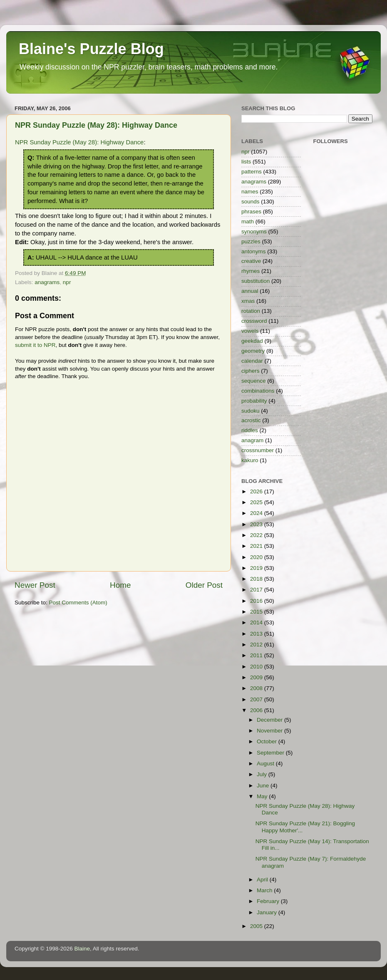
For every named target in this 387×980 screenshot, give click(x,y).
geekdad (252, 341)
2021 (257, 546)
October (268, 741)
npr (67, 282)
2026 (257, 491)
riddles (250, 430)
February (269, 901)
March (265, 890)
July (263, 774)
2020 (257, 557)
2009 (257, 677)
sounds (251, 202)
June (264, 786)
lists (246, 162)
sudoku (251, 411)
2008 (257, 688)
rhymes (251, 271)
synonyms (254, 231)
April (263, 880)
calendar (252, 361)
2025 (257, 502)
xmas (248, 301)
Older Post (204, 585)
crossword (254, 321)
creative (251, 261)
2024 (257, 513)
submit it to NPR (35, 345)
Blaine (82, 949)
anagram (252, 440)
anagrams (47, 282)
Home (120, 585)
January (268, 912)
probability (254, 401)
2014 (257, 622)
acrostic (251, 420)
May (263, 796)
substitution (256, 281)
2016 (257, 601)
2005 (257, 926)
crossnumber (258, 450)
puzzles (251, 241)
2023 (257, 524)
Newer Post (35, 585)
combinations (258, 391)
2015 (257, 612)
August (266, 763)
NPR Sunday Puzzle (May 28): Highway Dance (96, 125)
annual (250, 291)
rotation (251, 311)
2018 (257, 579)
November (270, 731)
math (248, 221)
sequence (254, 381)
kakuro (250, 460)
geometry (253, 351)
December (270, 720)
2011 (257, 655)
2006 (257, 710)
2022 (257, 535)
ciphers (251, 371)
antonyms (254, 251)
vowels (250, 331)
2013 (257, 634)
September (271, 753)
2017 (257, 590)
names (250, 192)
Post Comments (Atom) (78, 603)
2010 (257, 667)
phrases (251, 212)
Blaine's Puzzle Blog (91, 49)
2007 (257, 699)
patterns (252, 172)
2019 (257, 568)
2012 (257, 645)
